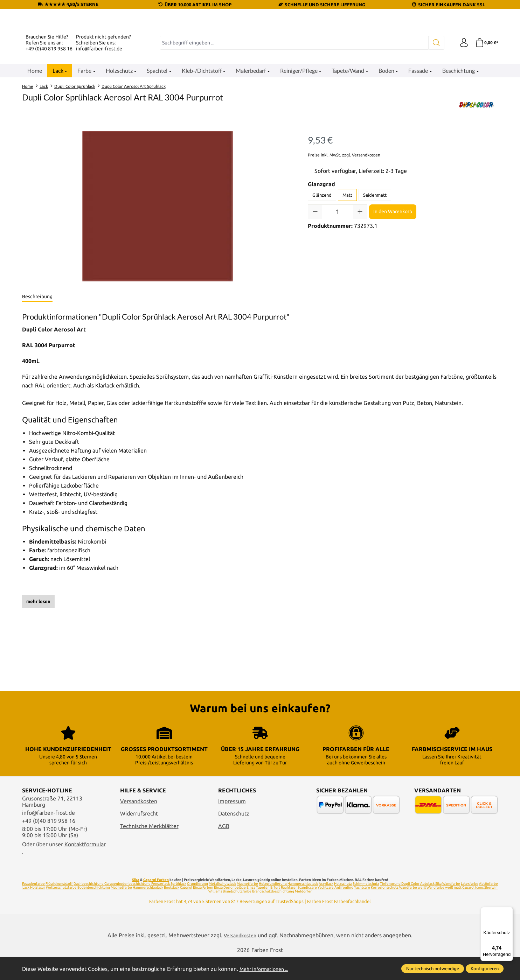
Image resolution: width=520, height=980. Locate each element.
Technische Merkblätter (149, 848)
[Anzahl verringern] (315, 298)
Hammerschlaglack (303, 906)
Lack (26, 909)
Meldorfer (303, 913)
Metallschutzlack (222, 906)
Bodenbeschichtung (94, 909)
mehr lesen (38, 687)
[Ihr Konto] (462, 129)
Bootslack (172, 909)
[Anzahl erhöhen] (360, 298)
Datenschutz (234, 835)
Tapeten (263, 909)
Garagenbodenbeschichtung (127, 906)
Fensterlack (161, 906)
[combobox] (293, 129)
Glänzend (322, 281)
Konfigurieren (485, 968)
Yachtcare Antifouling (335, 909)
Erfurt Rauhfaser (284, 909)
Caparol (186, 909)
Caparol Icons (473, 909)
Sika (136, 902)
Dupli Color (410, 906)
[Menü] (509, 911)
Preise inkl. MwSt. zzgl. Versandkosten (344, 241)
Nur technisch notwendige (433, 968)
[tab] (37, 383)
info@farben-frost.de (99, 135)
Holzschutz (343, 906)
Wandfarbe (451, 906)
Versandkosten (139, 823)
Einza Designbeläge (230, 909)
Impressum (232, 823)
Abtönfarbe (488, 906)
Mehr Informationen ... (268, 969)
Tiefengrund (390, 906)
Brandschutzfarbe (237, 913)
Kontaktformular (85, 866)
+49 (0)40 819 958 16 (49, 135)
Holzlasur (38, 909)
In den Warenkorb (393, 298)
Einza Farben (203, 909)
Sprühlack (178, 906)
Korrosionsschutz (385, 909)
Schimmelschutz (366, 906)
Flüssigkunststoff (59, 906)
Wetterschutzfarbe (61, 909)
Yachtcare (362, 909)
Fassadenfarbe (33, 906)
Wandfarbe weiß (412, 909)
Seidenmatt (375, 281)
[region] (158, 293)
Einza (251, 909)
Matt (347, 281)
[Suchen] (433, 129)
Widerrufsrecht (139, 835)
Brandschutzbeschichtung (273, 913)
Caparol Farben (156, 902)
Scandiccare (307, 909)
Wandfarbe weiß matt (444, 909)
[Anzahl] (338, 298)
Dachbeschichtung (89, 906)
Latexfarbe (470, 906)
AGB (224, 848)
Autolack (427, 906)
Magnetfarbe (247, 906)
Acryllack (326, 906)
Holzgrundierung (273, 906)
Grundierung (197, 906)
